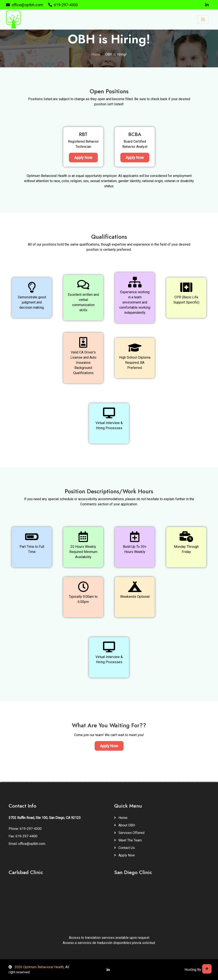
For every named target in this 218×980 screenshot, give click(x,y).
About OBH (125, 825)
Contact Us (124, 848)
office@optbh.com (25, 5)
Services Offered (129, 833)
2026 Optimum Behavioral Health (36, 967)
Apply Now (83, 158)
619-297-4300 (63, 5)
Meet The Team (128, 840)
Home (96, 54)
